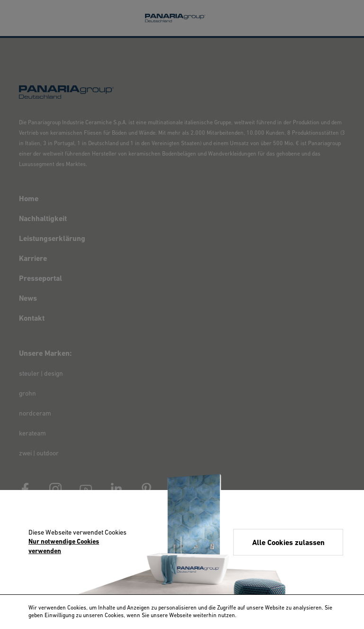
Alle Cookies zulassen (288, 543)
